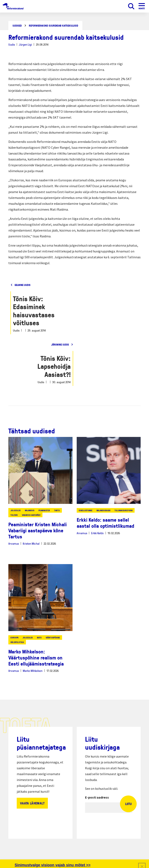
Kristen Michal (31, 543)
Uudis (12, 44)
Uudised (17, 26)
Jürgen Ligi (25, 44)
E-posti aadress (97, 797)
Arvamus (14, 543)
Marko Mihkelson (33, 671)
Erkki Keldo (97, 533)
